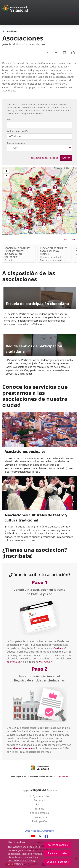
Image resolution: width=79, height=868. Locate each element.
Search (66, 158)
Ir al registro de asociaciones (43, 158)
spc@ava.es (15, 662)
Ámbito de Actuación (18, 131)
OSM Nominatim (70, 234)
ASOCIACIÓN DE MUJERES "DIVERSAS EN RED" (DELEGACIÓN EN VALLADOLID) (17, 253)
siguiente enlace (24, 748)
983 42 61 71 (46, 662)
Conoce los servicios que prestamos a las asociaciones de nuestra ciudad (35, 396)
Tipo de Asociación (16, 143)
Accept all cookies (58, 845)
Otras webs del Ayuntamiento (39, 831)
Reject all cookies (58, 853)
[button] (31, 179)
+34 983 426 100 (61, 777)
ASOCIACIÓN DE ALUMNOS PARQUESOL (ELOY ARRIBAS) (54, 251)
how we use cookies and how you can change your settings (23, 861)
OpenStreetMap (39, 234)
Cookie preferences (58, 862)
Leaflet (24, 234)
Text (9, 120)
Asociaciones (13, 31)
